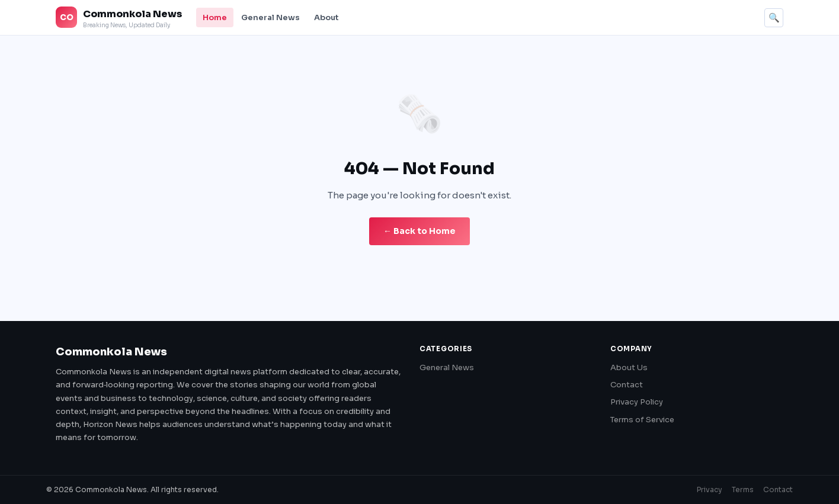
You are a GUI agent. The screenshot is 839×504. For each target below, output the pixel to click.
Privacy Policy (637, 402)
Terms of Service (642, 420)
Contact (627, 385)
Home (215, 17)
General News (270, 17)
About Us (629, 367)
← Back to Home (420, 231)
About (326, 17)
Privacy (710, 489)
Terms (743, 489)
